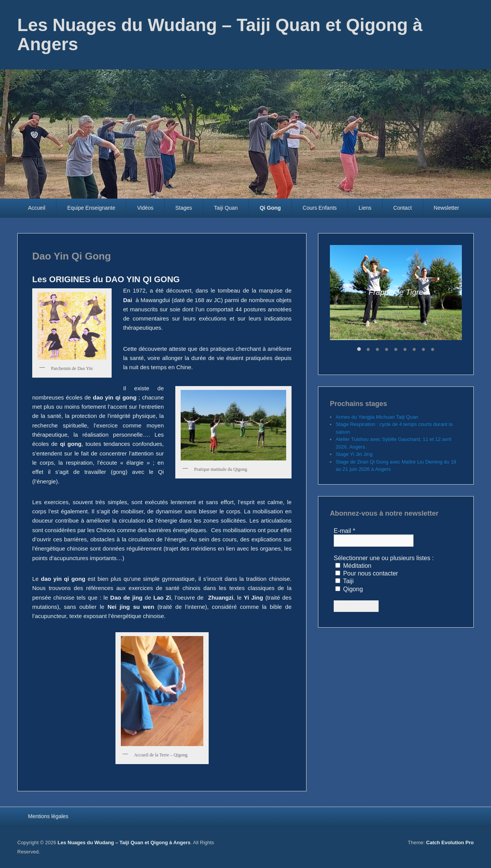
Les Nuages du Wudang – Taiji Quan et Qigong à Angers (220, 35)
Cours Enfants (320, 208)
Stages (184, 208)
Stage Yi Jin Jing (354, 454)
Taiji (344, 581)
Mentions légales (48, 816)
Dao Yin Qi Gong (72, 256)
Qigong (349, 589)
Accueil (37, 208)
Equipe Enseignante (91, 208)
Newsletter (447, 208)
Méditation (353, 566)
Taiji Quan (226, 208)
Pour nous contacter (367, 573)
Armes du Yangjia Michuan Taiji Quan (377, 417)
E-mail (344, 531)
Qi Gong (270, 208)
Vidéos (145, 208)
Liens (365, 208)
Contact (402, 208)
